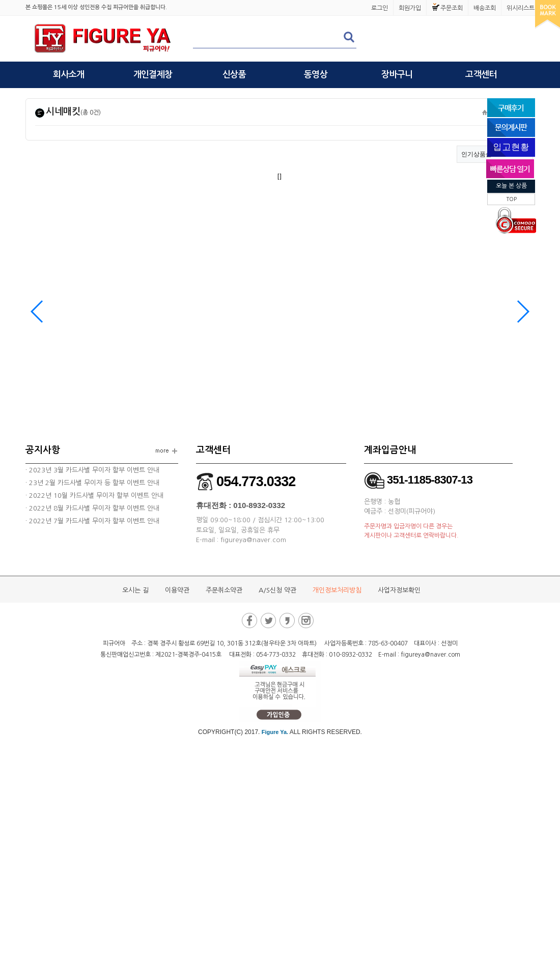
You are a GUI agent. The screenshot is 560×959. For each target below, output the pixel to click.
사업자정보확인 (399, 590)
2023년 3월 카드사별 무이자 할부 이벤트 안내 (93, 470)
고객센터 (481, 75)
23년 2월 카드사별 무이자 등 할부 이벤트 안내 (93, 483)
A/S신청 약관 (277, 590)
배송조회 (485, 8)
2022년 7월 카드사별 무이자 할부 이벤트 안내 (93, 521)
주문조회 (452, 8)
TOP (511, 199)
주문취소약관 (224, 590)
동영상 (316, 75)
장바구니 (397, 75)
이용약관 (177, 590)
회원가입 (410, 8)
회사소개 (68, 75)
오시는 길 (135, 590)
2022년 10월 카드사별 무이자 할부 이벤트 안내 (95, 496)
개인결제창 (153, 75)
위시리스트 (521, 8)
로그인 (380, 8)
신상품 (234, 75)
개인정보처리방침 (337, 590)
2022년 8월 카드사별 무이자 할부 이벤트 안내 (93, 508)
